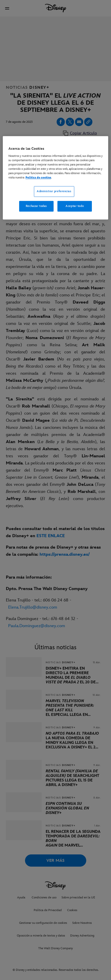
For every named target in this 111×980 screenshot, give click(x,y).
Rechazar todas (36, 206)
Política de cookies (38, 178)
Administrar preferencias (54, 192)
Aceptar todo (75, 206)
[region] (55, 178)
